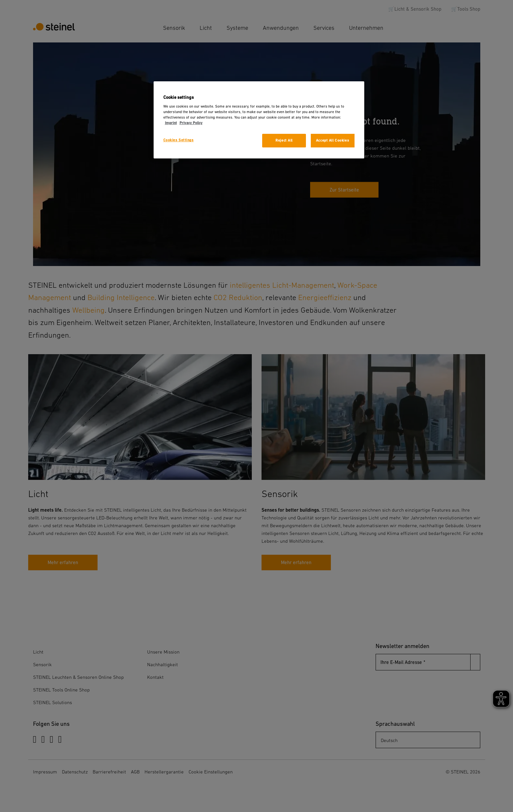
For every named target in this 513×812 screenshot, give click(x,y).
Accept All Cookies (332, 140)
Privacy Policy (191, 123)
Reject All (284, 140)
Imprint (171, 123)
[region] (259, 120)
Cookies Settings (179, 140)
